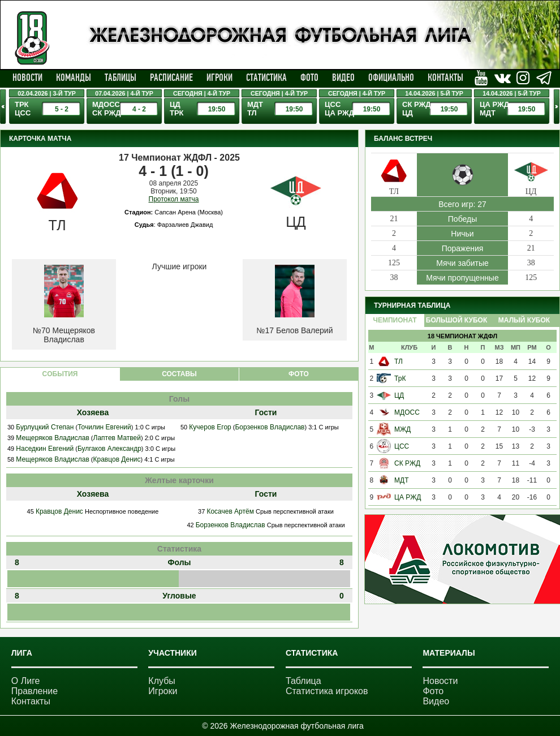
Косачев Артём (230, 511)
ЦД (399, 395)
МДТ (401, 480)
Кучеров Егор (210, 427)
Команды (74, 78)
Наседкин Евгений (45, 449)
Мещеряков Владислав (52, 438)
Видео (343, 78)
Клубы (162, 681)
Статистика (266, 78)
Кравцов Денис (117, 459)
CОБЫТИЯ (60, 374)
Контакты (445, 78)
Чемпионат (395, 320)
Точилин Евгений (104, 427)
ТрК (400, 378)
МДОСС (407, 412)
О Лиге (26, 681)
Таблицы (120, 78)
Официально (391, 78)
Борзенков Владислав (270, 427)
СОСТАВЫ (179, 374)
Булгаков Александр (109, 449)
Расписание (171, 78)
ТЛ (399, 361)
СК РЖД (407, 463)
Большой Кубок (456, 320)
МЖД (402, 429)
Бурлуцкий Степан (45, 427)
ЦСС (402, 446)
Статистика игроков (327, 691)
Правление (35, 691)
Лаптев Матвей (117, 438)
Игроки (219, 78)
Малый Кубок (524, 320)
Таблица (303, 681)
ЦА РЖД (408, 497)
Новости (27, 78)
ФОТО (299, 374)
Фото (309, 78)
